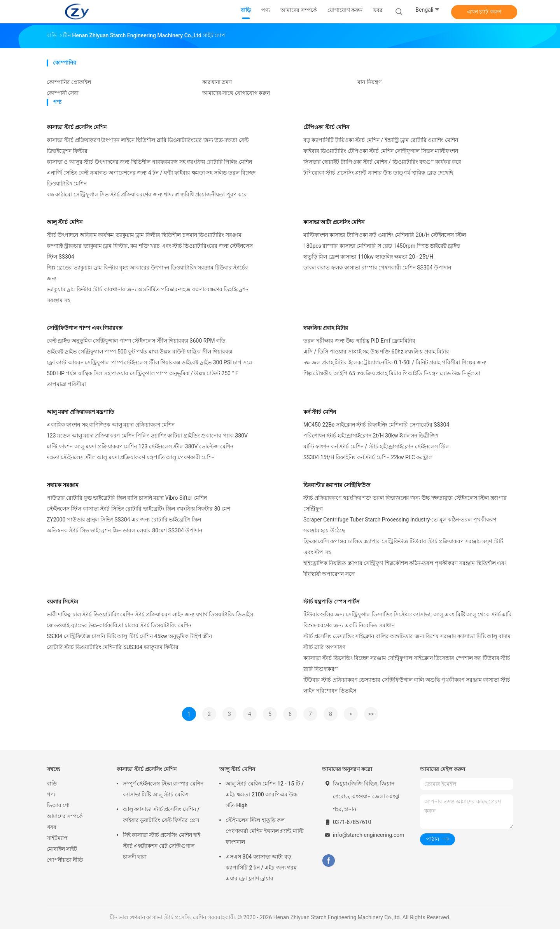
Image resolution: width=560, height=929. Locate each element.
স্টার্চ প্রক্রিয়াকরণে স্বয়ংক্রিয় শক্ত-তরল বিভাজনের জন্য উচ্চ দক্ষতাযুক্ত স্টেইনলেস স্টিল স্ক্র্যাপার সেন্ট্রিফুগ (405, 503)
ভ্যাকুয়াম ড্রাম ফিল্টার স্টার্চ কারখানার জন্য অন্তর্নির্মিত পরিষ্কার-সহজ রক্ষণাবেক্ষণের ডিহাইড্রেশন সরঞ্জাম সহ (148, 295)
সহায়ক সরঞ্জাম (63, 485)
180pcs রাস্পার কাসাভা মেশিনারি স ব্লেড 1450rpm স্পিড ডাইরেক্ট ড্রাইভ (382, 246)
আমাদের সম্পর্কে (65, 816)
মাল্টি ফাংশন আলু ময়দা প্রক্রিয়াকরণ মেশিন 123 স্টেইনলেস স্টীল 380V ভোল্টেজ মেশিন (140, 446)
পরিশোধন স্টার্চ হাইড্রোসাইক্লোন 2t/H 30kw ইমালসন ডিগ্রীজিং (371, 436)
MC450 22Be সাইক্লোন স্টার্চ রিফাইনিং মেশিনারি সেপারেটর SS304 (376, 425)
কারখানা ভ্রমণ (217, 82)
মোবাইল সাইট (62, 849)
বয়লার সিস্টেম (62, 602)
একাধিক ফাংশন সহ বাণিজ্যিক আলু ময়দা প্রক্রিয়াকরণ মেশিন (111, 425)
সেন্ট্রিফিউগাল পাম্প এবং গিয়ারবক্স (85, 328)
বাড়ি (52, 784)
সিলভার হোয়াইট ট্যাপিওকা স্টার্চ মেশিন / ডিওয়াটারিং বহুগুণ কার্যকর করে (382, 162)
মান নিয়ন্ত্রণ (369, 82)
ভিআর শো (58, 805)
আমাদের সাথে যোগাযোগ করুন (236, 93)
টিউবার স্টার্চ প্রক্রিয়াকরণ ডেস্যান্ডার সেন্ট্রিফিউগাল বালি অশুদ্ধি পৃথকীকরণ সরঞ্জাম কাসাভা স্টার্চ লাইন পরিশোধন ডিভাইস (407, 685)
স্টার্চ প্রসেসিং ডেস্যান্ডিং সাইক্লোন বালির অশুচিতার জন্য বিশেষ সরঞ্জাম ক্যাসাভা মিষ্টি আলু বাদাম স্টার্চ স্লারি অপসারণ (407, 642)
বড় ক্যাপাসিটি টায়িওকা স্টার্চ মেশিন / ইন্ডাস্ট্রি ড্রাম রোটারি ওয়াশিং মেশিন (381, 140)
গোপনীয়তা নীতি (65, 860)
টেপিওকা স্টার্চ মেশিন (326, 127)
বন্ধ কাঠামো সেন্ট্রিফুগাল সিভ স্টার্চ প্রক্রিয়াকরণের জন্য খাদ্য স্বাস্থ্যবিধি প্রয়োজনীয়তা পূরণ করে (147, 194)
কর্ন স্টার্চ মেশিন (320, 412)
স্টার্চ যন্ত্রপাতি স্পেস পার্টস (331, 602)
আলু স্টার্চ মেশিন (65, 222)
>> (371, 714)
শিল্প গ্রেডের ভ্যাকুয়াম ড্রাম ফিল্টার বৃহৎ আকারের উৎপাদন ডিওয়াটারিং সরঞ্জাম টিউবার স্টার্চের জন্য (147, 273)
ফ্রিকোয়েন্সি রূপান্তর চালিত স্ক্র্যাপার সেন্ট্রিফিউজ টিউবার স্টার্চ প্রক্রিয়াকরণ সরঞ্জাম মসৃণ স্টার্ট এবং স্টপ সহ (403, 547)
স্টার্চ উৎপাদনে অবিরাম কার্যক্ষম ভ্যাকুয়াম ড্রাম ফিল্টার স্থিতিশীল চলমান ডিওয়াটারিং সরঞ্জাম (144, 235)
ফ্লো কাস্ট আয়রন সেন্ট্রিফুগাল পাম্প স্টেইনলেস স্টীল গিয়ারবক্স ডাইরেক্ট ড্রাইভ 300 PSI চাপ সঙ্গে (150, 362)
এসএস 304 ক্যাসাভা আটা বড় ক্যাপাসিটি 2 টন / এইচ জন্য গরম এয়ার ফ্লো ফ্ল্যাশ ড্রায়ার (261, 868)
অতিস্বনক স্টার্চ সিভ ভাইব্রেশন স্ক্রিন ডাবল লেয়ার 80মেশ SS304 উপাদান (124, 530)
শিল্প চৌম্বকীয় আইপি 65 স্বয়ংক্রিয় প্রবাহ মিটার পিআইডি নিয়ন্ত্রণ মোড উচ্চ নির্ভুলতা (392, 373)
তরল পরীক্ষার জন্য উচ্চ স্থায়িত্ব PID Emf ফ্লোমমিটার (359, 341)
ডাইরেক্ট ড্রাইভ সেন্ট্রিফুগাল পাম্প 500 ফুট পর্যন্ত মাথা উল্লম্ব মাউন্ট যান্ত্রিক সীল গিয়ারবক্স (139, 352)
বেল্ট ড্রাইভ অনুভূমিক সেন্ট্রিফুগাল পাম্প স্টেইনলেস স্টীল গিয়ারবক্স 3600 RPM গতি (136, 341)
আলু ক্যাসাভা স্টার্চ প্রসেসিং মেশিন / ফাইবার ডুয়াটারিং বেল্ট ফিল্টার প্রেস (161, 815)
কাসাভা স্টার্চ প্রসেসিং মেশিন (77, 127)
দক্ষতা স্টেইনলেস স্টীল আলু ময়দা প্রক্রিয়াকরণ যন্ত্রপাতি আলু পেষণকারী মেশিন (131, 457)
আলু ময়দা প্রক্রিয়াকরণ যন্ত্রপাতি (80, 412)
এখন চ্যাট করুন (484, 12)
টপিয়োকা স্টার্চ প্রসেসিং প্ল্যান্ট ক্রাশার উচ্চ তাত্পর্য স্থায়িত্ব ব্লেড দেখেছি (378, 173)
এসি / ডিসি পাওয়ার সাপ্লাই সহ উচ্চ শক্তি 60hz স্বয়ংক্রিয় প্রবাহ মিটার (376, 352)
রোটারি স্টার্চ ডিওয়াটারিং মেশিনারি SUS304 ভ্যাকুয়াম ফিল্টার (113, 647)
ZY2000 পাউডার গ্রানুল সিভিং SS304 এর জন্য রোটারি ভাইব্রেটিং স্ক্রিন (124, 520)
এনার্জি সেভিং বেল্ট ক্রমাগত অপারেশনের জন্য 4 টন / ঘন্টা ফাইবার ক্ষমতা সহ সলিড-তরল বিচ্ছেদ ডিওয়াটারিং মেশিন (151, 178)
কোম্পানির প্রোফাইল (69, 82)
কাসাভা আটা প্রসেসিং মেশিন (334, 222)
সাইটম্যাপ (57, 838)
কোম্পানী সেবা (63, 93)
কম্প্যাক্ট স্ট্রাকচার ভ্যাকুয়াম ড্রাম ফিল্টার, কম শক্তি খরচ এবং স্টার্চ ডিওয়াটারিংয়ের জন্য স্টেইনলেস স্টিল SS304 (150, 251)
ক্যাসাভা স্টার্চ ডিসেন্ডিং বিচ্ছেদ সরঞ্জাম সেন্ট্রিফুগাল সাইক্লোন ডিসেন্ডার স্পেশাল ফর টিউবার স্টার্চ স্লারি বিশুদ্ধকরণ (407, 663)
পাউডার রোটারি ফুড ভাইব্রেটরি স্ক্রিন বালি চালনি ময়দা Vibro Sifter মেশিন (127, 498)
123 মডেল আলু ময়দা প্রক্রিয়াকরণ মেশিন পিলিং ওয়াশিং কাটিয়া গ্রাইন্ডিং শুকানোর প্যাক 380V (147, 436)
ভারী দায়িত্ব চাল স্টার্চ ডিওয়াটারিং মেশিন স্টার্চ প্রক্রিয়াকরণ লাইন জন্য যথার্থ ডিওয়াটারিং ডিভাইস (150, 614)
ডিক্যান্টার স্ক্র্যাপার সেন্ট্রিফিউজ (337, 485)
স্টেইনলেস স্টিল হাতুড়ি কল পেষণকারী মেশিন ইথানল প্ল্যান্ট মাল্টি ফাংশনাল (265, 831)
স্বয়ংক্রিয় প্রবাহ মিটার (326, 328)
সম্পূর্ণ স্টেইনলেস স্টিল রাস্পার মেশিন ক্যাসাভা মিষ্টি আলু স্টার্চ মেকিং (163, 789)
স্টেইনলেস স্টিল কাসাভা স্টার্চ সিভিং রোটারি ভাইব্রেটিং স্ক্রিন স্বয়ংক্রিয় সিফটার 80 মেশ (138, 509)
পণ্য (51, 794)
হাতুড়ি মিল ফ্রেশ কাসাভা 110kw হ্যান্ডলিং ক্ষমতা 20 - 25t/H (368, 257)
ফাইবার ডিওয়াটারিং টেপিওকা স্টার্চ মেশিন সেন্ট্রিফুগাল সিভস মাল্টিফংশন (381, 151)
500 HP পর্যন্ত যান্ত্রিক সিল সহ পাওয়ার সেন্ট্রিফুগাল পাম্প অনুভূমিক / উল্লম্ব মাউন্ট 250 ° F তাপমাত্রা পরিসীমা (143, 379)
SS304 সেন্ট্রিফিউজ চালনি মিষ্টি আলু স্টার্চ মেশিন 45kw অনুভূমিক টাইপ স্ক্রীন (129, 636)
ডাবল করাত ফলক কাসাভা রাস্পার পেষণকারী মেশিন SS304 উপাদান (377, 268)
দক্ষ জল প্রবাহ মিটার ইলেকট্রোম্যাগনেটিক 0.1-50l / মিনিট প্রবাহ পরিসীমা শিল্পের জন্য (395, 362)
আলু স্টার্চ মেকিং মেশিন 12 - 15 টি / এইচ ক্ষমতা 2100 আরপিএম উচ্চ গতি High (265, 794)
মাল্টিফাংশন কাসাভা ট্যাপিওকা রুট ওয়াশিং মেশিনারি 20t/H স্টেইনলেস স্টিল (385, 235)
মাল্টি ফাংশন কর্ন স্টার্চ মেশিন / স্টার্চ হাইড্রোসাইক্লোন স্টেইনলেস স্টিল (376, 446)
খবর (52, 827)
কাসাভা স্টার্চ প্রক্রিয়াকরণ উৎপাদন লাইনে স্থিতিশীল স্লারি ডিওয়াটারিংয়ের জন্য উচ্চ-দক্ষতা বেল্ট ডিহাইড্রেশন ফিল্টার (148, 145)
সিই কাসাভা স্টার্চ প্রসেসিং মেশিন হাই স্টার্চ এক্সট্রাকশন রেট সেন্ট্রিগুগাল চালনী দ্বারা (162, 846)
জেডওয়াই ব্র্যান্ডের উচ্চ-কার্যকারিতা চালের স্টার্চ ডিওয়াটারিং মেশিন (119, 625)
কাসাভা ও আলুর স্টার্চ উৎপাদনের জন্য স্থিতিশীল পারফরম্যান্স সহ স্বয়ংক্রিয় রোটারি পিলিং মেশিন (149, 162)
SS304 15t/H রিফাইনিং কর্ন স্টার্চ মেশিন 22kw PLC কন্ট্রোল (368, 457)
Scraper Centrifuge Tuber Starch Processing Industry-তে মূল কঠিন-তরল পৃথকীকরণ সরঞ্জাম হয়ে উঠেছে (400, 525)
